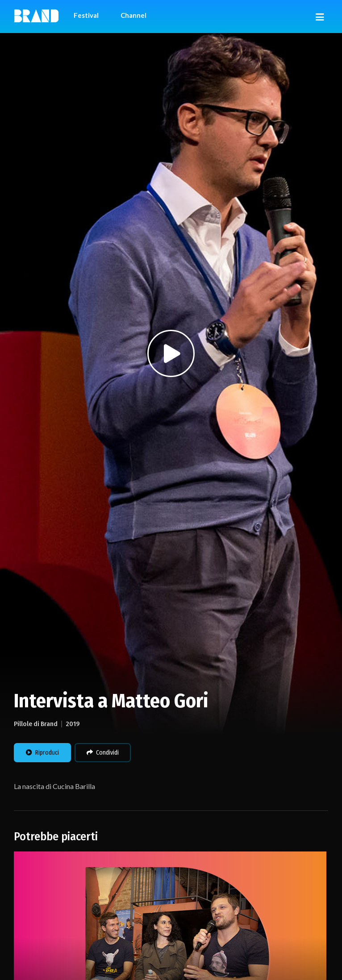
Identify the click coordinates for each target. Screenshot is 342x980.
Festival (86, 15)
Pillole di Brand (36, 724)
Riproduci (42, 753)
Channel (133, 15)
